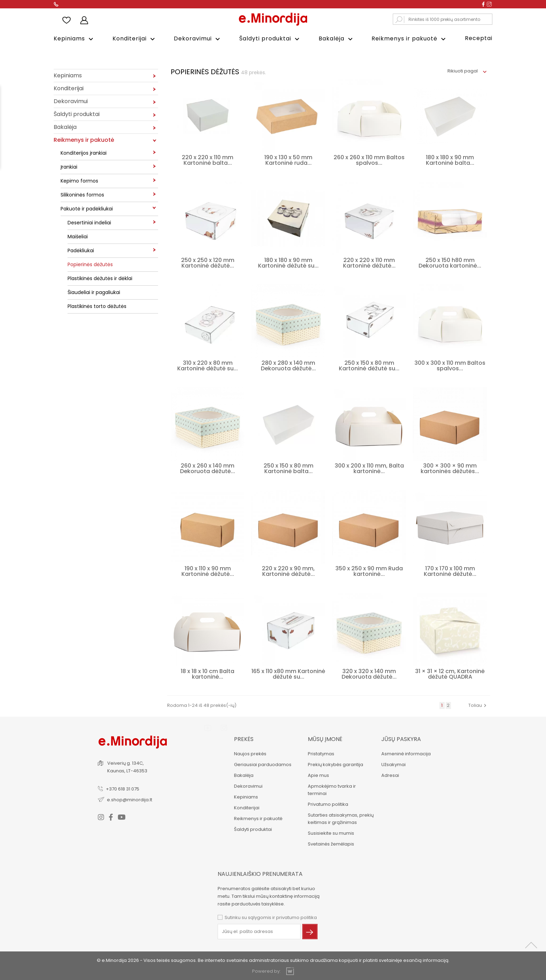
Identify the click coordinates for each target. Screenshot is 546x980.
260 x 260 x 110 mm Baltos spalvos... (369, 159)
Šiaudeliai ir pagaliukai (94, 292)
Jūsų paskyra (401, 738)
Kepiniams (74, 39)
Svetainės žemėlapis (330, 843)
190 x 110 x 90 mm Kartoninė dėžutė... (208, 570)
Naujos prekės (249, 753)
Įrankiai (69, 166)
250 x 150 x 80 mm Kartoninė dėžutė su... (369, 365)
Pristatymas (320, 753)
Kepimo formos (79, 180)
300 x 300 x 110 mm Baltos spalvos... (450, 365)
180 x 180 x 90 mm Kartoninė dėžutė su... (288, 262)
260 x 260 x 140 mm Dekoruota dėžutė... (208, 468)
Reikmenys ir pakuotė (409, 39)
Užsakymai (393, 764)
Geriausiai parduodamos (262, 764)
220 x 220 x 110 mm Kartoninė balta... (208, 159)
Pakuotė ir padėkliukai (87, 208)
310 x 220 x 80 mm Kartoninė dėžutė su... (208, 365)
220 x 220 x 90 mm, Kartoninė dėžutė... (288, 570)
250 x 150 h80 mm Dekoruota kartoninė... (450, 262)
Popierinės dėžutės (90, 264)
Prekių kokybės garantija (335, 764)
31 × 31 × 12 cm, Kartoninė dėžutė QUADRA (450, 673)
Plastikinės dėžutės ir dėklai (100, 278)
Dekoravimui (198, 39)
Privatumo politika (327, 804)
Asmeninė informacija (406, 753)
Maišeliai (78, 236)
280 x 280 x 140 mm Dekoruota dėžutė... (288, 365)
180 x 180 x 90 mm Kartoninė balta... (450, 159)
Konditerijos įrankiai (84, 152)
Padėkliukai (81, 250)
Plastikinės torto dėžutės (97, 306)
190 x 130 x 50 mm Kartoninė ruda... (288, 159)
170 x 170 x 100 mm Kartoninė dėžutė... (450, 570)
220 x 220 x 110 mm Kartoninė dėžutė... (369, 262)
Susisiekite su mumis (330, 832)
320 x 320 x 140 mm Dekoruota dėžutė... (369, 673)
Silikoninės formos (82, 194)
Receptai (479, 38)
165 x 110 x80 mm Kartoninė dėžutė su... (288, 673)
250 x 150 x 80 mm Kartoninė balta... (288, 468)
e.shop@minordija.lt (130, 799)
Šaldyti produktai (270, 39)
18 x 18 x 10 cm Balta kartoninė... (208, 673)
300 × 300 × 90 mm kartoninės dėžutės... (450, 468)
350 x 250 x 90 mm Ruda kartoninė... (369, 570)
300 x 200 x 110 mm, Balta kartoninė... (369, 468)
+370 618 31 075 (123, 788)
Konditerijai (135, 39)
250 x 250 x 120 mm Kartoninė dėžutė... (208, 262)
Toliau (478, 705)
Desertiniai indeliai (89, 222)
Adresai (390, 775)
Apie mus (318, 775)
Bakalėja (337, 39)
